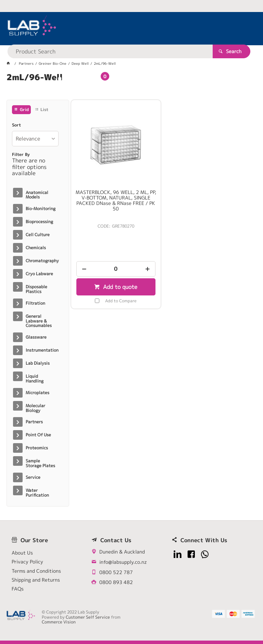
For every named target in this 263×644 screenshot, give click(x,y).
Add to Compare (121, 301)
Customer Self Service (88, 617)
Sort (16, 125)
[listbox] (35, 139)
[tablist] (131, 86)
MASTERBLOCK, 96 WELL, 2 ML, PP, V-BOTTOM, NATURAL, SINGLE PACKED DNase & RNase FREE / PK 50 (116, 201)
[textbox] (126, 27)
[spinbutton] (116, 269)
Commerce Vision (59, 622)
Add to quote (119, 287)
